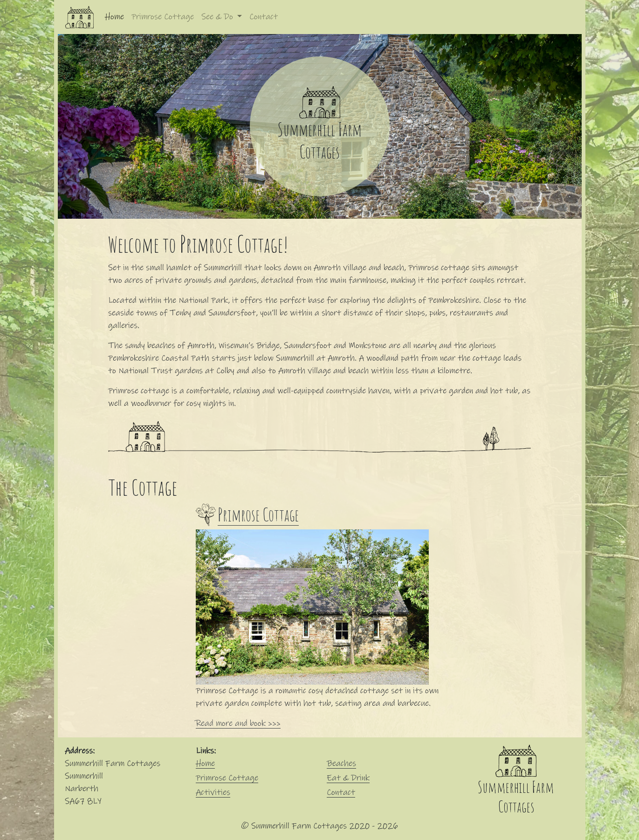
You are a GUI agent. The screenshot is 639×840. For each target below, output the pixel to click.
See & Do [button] (218, 17)
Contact (264, 17)
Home (116, 16)
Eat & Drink (348, 778)
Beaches (341, 764)
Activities (213, 792)
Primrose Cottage (163, 17)
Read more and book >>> (238, 723)
